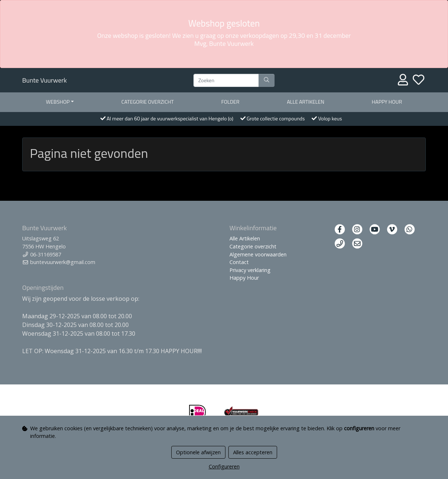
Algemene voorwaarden (258, 254)
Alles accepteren (253, 452)
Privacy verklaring (250, 270)
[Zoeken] (226, 80)
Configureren (224, 466)
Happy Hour (387, 102)
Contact (239, 262)
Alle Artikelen (245, 238)
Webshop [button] (58, 102)
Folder (230, 102)
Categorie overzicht (148, 102)
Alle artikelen (306, 102)
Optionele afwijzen (198, 452)
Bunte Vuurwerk (45, 80)
